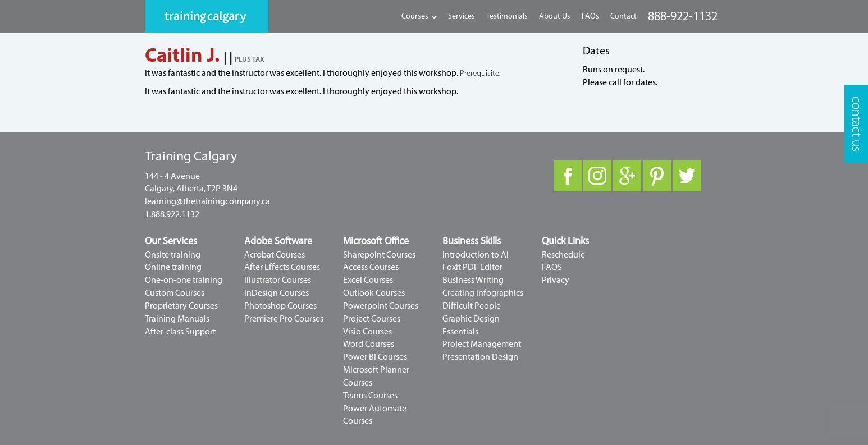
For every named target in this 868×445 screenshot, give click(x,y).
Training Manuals (177, 319)
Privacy (556, 280)
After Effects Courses (282, 267)
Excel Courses (368, 280)
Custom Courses (175, 293)
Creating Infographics (483, 293)
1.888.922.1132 (172, 214)
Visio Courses (367, 332)
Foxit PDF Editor (472, 267)
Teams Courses (370, 396)
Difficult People (472, 306)
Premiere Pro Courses (284, 319)
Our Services (171, 241)
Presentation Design (480, 357)
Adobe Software (278, 241)
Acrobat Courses (275, 255)
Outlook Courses (374, 293)
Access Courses (371, 267)
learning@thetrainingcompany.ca (207, 201)
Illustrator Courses (278, 280)
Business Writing (473, 280)
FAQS (552, 267)
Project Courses (372, 319)
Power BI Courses (375, 357)
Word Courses (369, 344)
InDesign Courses (277, 293)
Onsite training (173, 255)
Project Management (482, 344)
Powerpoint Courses (381, 306)
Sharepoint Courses (379, 255)
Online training (173, 267)
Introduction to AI (476, 255)
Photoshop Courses (280, 306)
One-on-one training (184, 280)
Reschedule (563, 255)
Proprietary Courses (181, 306)
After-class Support (180, 332)
